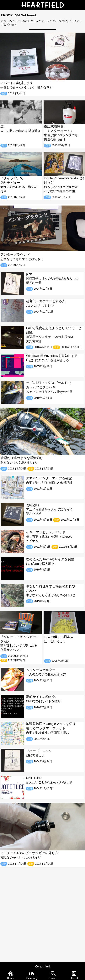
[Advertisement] (42, 912)
